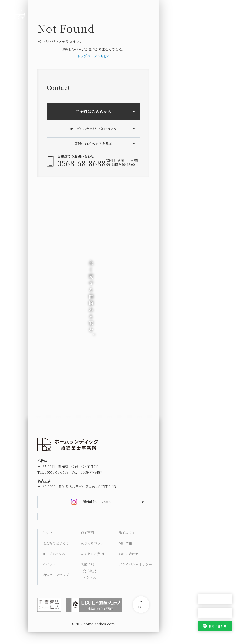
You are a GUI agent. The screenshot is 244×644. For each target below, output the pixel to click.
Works (203, 529)
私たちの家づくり (56, 556)
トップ (47, 545)
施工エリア (127, 545)
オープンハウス (215, 599)
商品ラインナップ (56, 587)
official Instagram (96, 502)
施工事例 (87, 545)
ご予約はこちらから (93, 111)
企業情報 (87, 577)
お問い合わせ (217, 626)
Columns (206, 541)
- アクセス (88, 590)
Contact (205, 575)
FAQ (201, 552)
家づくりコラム (92, 556)
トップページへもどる (94, 56)
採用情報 (125, 556)
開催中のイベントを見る (93, 144)
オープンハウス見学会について (94, 129)
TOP (141, 619)
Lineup (204, 518)
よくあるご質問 (92, 566)
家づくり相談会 (215, 613)
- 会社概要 (88, 583)
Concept (205, 506)
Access (204, 564)
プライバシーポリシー (135, 577)
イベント (49, 577)
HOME (203, 495)
